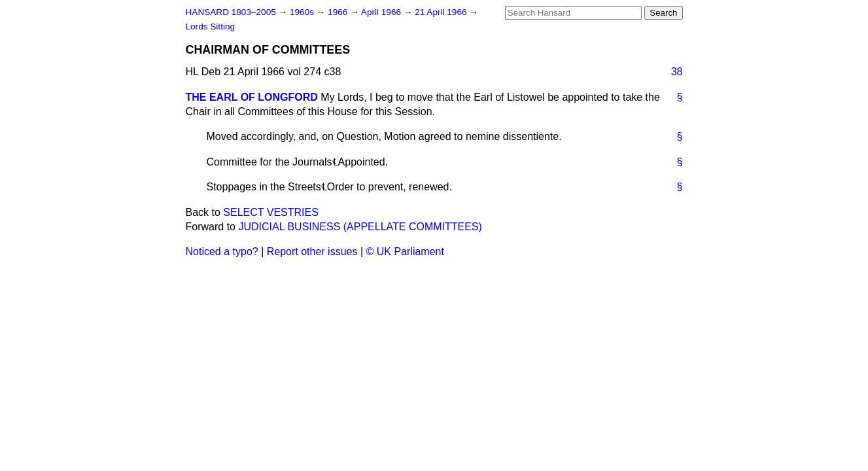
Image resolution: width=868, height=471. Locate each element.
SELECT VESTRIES (271, 212)
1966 (339, 12)
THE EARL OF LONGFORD (252, 97)
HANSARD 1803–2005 (231, 12)
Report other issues (312, 252)
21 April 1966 (442, 12)
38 (677, 72)
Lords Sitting (211, 26)
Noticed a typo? (222, 252)
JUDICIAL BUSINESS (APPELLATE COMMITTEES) (360, 227)
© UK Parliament (405, 252)
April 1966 (382, 12)
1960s (303, 12)
